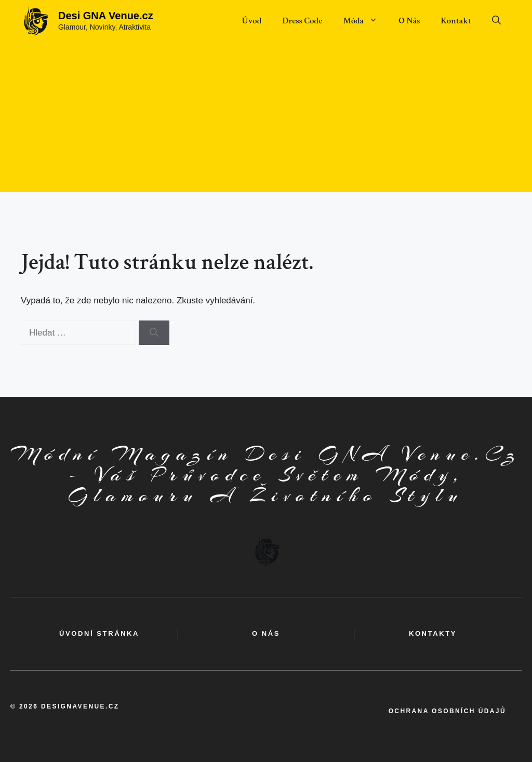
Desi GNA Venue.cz (106, 16)
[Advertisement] (266, 119)
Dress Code (302, 21)
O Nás (409, 21)
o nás (266, 633)
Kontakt (456, 21)
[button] (496, 21)
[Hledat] (154, 333)
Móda (365, 21)
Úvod (251, 21)
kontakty (433, 633)
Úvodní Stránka (99, 633)
